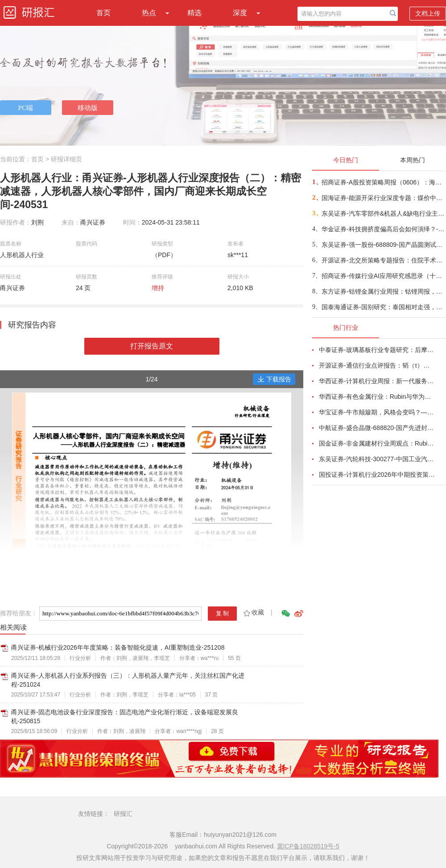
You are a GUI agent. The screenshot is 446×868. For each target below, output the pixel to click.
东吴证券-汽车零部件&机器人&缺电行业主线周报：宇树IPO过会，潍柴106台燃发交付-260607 (383, 213)
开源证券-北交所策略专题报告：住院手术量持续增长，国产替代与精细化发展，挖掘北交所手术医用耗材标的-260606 (383, 260)
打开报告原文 (152, 346)
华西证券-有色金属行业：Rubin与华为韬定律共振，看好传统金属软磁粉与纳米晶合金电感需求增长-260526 (377, 397)
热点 (149, 13)
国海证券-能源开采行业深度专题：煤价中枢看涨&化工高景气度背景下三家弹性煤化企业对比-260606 (383, 198)
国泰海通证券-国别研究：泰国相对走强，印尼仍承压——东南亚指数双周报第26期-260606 (383, 307)
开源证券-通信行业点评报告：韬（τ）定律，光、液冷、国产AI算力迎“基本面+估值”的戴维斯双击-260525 (377, 365)
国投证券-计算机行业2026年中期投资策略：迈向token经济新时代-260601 (377, 475)
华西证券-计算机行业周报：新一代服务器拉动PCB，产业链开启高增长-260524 (377, 381)
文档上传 (428, 13)
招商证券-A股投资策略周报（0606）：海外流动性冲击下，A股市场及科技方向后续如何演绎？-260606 (383, 182)
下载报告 (274, 379)
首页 (103, 13)
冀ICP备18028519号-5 (308, 846)
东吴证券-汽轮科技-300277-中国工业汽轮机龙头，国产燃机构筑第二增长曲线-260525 (377, 459)
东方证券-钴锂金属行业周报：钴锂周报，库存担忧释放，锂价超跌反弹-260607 (383, 291)
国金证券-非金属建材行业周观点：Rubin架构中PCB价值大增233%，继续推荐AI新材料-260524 (377, 443)
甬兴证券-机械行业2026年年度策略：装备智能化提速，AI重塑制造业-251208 (118, 647)
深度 (240, 13)
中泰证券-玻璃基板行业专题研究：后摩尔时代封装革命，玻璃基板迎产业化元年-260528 (377, 350)
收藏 (253, 612)
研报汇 (123, 814)
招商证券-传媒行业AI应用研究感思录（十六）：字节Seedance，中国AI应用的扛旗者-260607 (383, 276)
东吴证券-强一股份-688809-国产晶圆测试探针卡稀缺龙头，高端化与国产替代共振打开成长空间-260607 (383, 245)
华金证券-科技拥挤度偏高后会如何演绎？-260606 (383, 229)
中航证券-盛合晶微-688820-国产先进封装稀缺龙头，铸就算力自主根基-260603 (377, 428)
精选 (194, 13)
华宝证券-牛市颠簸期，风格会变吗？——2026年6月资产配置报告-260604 (377, 412)
